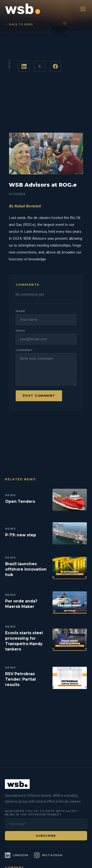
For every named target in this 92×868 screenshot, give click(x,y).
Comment (24, 350)
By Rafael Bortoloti (25, 206)
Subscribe (46, 836)
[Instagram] (48, 855)
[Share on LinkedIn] (24, 66)
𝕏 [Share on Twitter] (40, 66)
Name (20, 311)
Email (21, 331)
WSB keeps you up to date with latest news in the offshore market (42, 813)
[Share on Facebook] (55, 66)
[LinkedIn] (17, 855)
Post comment (39, 396)
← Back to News (19, 24)
